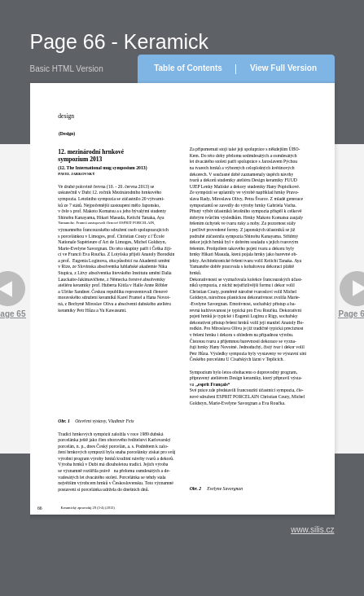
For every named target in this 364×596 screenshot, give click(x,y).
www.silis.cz (312, 530)
